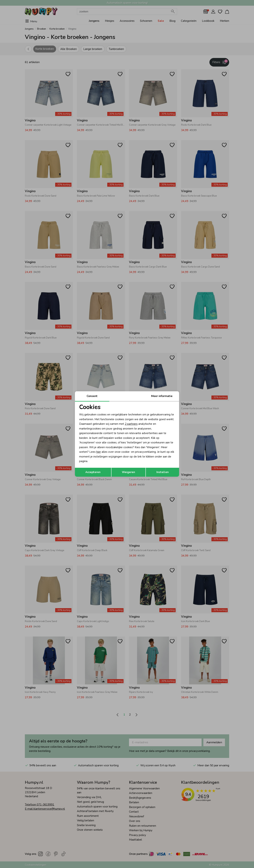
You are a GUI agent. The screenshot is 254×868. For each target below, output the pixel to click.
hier (99, 452)
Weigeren (128, 472)
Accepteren (93, 472)
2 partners (131, 424)
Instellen (163, 472)
